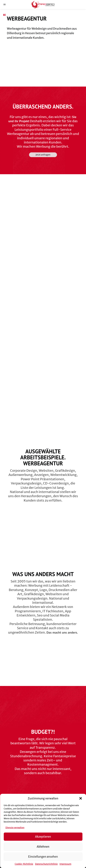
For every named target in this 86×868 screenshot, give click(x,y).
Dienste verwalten (15, 828)
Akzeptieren (43, 837)
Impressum (65, 864)
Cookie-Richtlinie (24, 864)
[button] (81, 798)
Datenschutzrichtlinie (46, 864)
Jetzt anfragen (43, 155)
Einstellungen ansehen (43, 857)
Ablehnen (43, 847)
